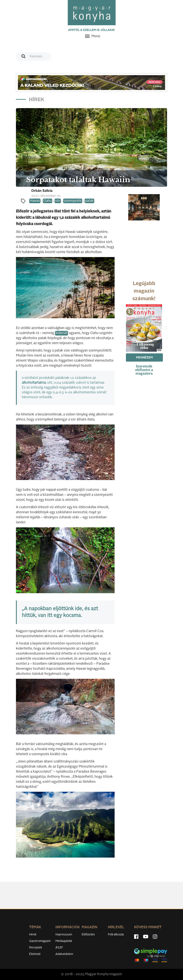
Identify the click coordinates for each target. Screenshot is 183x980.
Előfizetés (88, 935)
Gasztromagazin (40, 941)
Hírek (33, 935)
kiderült (61, 333)
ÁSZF (59, 948)
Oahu (48, 201)
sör (58, 201)
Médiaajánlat (64, 941)
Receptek (36, 948)
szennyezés (73, 201)
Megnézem (144, 358)
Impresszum (64, 935)
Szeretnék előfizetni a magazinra (144, 370)
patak (89, 201)
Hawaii (35, 201)
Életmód (35, 954)
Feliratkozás (116, 935)
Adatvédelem (64, 954)
